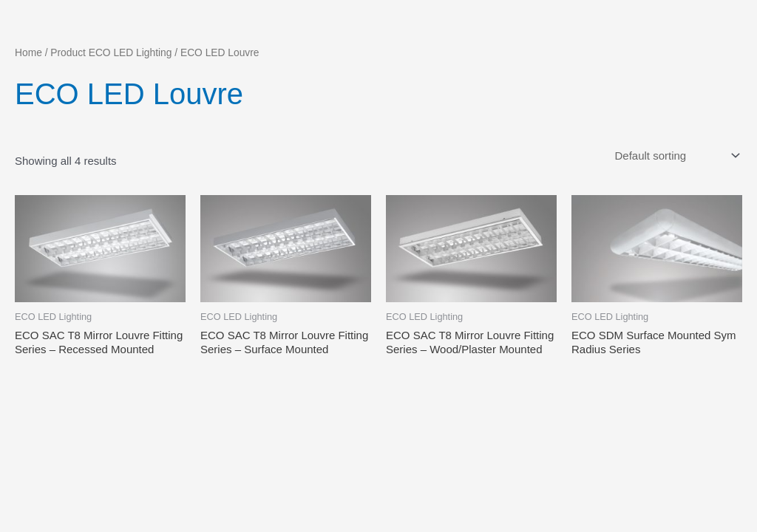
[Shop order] (676, 156)
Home (28, 53)
